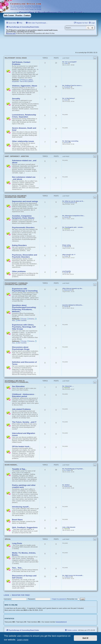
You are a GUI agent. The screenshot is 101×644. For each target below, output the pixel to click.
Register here (11, 33)
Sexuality (16, 99)
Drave (66, 100)
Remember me (73, 599)
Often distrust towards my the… (73, 288)
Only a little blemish (69, 527)
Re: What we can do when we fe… (73, 201)
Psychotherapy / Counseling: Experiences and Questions (16, 284)
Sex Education (18, 386)
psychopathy (67, 271)
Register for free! (21, 595)
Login (6, 595)
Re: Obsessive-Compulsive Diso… (73, 216)
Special (8, 539)
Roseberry (67, 87)
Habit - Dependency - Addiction (17, 156)
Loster (66, 63)
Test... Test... (17, 568)
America (31, 319)
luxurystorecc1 (61, 622)
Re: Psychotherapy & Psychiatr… (73, 469)
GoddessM (67, 577)
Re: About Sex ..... (68, 386)
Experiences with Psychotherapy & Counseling (25, 290)
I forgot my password (59, 599)
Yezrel (66, 229)
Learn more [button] (23, 640)
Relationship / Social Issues (16, 58)
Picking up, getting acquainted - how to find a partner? (23, 81)
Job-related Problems (21, 409)
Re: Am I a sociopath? (69, 62)
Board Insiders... (11, 465)
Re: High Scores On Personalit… (73, 575)
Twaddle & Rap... (19, 469)
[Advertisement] (36, 44)
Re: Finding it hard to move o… (72, 85)
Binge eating (66, 245)
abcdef (66, 307)
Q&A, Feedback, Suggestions (25, 527)
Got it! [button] (85, 638)
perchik (66, 273)
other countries (21, 320)
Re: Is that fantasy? (69, 98)
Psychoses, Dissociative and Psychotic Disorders (25, 256)
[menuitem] (19, 23)
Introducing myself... (21, 507)
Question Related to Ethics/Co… (73, 305)
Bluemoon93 (68, 290)
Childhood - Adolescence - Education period (24, 395)
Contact (27, 15)
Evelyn (66, 256)
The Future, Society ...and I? (24, 422)
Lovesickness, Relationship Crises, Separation (24, 116)
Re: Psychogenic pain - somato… (73, 227)
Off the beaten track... (21, 446)
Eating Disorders (19, 245)
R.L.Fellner (67, 470)
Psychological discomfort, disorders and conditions (16, 197)
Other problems (19, 271)
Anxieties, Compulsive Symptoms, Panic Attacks (23, 217)
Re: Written (66, 485)
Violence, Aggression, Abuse (25, 86)
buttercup (67, 486)
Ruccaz (66, 217)
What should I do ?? (69, 255)
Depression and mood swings (25, 201)
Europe (23, 319)
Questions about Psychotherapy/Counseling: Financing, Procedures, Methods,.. (24, 308)
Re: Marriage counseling (70, 141)
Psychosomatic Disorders (23, 227)
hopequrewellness (70, 203)
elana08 (67, 247)
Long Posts (17, 543)
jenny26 (67, 143)
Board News (17, 520)
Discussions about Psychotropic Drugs (21, 348)
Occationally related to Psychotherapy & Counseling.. (17, 382)
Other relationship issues (23, 141)
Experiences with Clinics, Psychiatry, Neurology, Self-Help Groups (24, 327)
